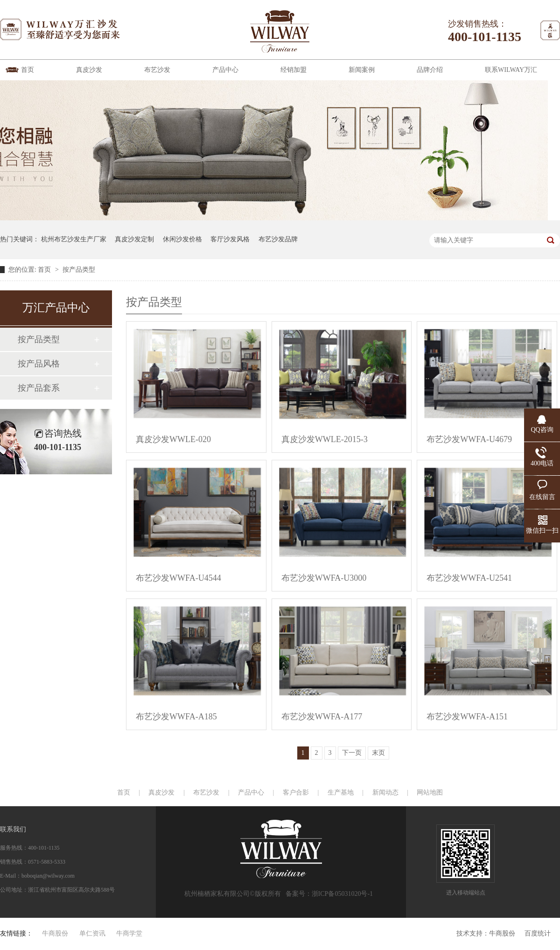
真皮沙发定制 (134, 239)
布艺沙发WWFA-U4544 (178, 578)
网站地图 (430, 792)
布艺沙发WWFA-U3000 (324, 578)
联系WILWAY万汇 (511, 70)
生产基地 (341, 792)
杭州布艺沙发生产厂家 (74, 239)
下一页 (352, 753)
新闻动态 (385, 792)
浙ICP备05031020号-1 (342, 894)
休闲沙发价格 (182, 239)
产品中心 (225, 70)
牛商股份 (502, 933)
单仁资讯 (92, 933)
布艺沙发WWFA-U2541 (469, 578)
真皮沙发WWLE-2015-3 (325, 439)
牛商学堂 (129, 933)
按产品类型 (79, 270)
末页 (378, 753)
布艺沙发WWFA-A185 (176, 717)
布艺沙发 (157, 70)
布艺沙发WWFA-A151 (467, 717)
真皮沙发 (89, 70)
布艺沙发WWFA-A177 (322, 717)
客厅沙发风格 (230, 239)
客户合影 (296, 792)
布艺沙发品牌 (278, 239)
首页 (28, 70)
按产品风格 (39, 364)
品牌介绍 (430, 70)
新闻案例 (362, 70)
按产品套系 (39, 388)
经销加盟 (294, 70)
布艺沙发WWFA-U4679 (469, 439)
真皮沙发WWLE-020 (173, 439)
